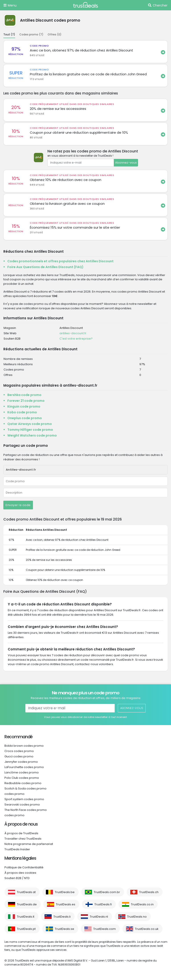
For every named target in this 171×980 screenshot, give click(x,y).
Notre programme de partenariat (29, 844)
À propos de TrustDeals (21, 833)
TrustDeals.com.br (107, 892)
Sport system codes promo (24, 799)
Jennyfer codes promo (21, 762)
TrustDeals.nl (99, 917)
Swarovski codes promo (22, 805)
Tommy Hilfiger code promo (30, 430)
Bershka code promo (24, 395)
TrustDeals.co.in (142, 904)
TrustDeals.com (105, 929)
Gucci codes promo (19, 756)
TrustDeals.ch (149, 892)
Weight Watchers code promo (32, 435)
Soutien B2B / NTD (17, 878)
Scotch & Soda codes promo (25, 788)
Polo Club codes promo (22, 778)
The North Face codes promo (26, 810)
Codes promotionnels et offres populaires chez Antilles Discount (60, 261)
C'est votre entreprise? (76, 339)
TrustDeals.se (64, 929)
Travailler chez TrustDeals (23, 839)
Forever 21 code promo (26, 401)
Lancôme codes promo (22, 772)
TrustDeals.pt (26, 929)
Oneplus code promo (25, 418)
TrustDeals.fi (103, 904)
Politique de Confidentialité (24, 867)
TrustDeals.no (137, 917)
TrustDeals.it (26, 917)
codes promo (14, 794)
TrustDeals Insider (17, 849)
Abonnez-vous (126, 163)
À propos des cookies (20, 873)
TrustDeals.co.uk (147, 929)
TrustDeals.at (26, 892)
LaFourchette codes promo (24, 767)
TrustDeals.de (27, 904)
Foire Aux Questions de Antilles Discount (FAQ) (45, 267)
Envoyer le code (18, 505)
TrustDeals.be (65, 892)
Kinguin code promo (24, 406)
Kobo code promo (22, 412)
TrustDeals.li (62, 917)
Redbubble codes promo (23, 783)
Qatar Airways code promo (30, 424)
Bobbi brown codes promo (24, 746)
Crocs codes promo (19, 751)
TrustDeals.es (66, 904)
